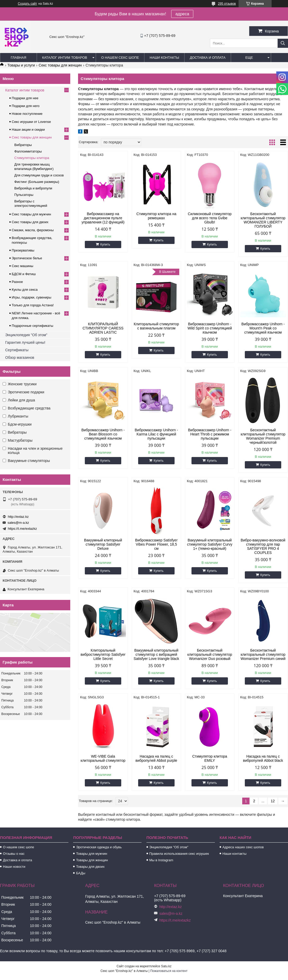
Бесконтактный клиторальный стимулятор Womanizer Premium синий (263, 654)
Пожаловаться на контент (169, 971)
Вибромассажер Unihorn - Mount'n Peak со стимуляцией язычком (263, 328)
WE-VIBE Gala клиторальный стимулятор (103, 758)
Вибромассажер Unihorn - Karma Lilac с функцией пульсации (156, 434)
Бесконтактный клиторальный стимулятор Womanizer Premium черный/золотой (263, 436)
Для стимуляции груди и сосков (39, 175)
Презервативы (23, 250)
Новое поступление (27, 114)
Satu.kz (166, 966)
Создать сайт (28, 4)
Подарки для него (26, 106)
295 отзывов (227, 4)
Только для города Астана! (33, 305)
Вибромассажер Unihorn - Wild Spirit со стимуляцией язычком (210, 328)
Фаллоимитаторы (28, 151)
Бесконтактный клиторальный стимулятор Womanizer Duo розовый (210, 654)
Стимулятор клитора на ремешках (156, 216)
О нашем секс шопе (120, 58)
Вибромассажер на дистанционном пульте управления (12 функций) (103, 218)
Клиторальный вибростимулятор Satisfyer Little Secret (103, 654)
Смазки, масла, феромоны (33, 230)
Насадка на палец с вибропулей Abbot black (263, 758)
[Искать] (283, 43)
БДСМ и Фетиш (24, 274)
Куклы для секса (25, 290)
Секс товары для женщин (60, 65)
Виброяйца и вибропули (33, 188)
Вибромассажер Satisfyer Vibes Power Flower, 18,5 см (156, 544)
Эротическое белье (27, 258)
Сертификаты (17, 350)
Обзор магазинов (20, 357)
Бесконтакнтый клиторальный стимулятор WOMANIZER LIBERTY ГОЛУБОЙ (263, 220)
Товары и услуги (21, 65)
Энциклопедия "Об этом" (26, 335)
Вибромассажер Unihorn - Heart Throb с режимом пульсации (210, 434)
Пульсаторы (24, 195)
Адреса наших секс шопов (243, 847)
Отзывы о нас (14, 854)
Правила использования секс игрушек (179, 854)
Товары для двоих (90, 867)
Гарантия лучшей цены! (25, 342)
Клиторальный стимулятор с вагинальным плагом (156, 326)
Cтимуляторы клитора (32, 158)
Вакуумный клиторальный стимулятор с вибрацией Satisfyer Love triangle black (156, 654)
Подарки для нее (25, 98)
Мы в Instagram (161, 860)
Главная (18, 58)
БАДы (81, 873)
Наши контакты (164, 58)
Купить (105, 244)
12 (273, 801)
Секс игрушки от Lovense (31, 122)
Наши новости (14, 867)
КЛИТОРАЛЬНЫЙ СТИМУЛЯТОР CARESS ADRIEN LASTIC (103, 328)
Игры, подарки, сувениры (31, 297)
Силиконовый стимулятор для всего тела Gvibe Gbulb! (210, 218)
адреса (182, 14)
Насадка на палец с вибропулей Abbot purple (156, 758)
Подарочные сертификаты (32, 326)
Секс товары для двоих (30, 222)
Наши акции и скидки (28, 130)
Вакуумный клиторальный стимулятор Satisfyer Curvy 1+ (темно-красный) (210, 544)
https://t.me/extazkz (22, 529)
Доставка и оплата (207, 58)
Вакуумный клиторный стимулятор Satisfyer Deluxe (103, 544)
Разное (17, 282)
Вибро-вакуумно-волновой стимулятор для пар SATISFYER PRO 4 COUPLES (263, 546)
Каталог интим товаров (65, 58)
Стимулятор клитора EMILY (210, 758)
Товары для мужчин (92, 854)
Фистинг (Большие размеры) (37, 182)
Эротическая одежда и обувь (99, 847)
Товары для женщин (92, 860)
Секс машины (23, 266)
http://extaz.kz (18, 517)
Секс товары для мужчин (31, 214)
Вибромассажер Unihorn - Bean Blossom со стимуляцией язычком (103, 434)
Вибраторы (23, 145)
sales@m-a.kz (18, 523)
